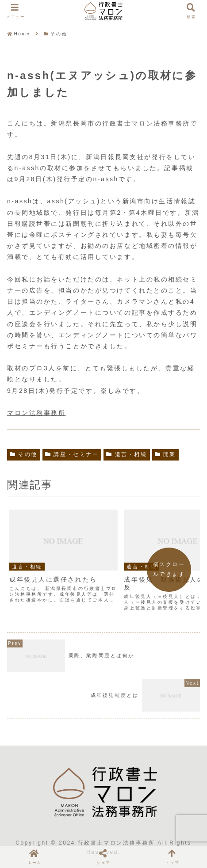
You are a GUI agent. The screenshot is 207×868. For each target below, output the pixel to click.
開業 (165, 454)
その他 (24, 454)
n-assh (20, 201)
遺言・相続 (126, 454)
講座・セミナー (72, 454)
